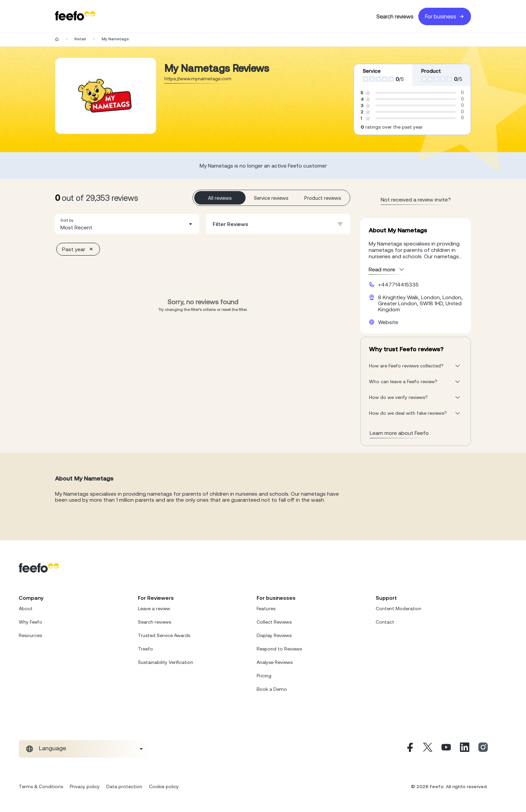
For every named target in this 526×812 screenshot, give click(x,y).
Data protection (124, 786)
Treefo (145, 649)
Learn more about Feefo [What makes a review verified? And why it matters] (399, 433)
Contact (385, 622)
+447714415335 (398, 284)
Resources (30, 635)
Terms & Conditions (41, 786)
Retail (80, 39)
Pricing (264, 676)
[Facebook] (409, 749)
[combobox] (127, 224)
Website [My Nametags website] (388, 322)
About (26, 608)
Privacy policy (85, 786)
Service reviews (271, 198)
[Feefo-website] (75, 16)
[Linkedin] (465, 749)
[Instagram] (483, 749)
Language (52, 748)
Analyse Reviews (275, 662)
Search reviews (395, 16)
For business (445, 16)
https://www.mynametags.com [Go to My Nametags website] (198, 79)
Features (266, 608)
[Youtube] (446, 749)
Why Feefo (31, 622)
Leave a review (154, 608)
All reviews (220, 198)
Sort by (67, 220)
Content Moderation (399, 608)
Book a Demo (272, 689)
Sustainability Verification (166, 662)
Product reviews (323, 198)
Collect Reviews (274, 622)
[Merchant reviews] (106, 96)
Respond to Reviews (279, 649)
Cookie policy (164, 786)
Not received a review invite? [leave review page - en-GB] (416, 199)
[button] (127, 224)
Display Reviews (274, 635)
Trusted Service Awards (164, 635)
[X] (428, 749)
